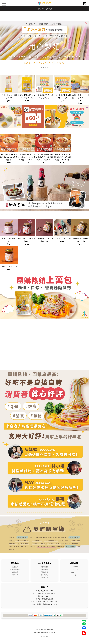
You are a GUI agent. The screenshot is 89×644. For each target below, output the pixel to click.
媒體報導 (15, 572)
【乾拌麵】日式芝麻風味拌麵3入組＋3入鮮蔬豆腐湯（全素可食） (27, 157)
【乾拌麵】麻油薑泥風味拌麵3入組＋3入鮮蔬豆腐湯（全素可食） (62, 157)
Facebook (74, 567)
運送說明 (45, 572)
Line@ (74, 575)
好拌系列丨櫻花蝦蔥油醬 (9, 240)
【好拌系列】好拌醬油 (62, 239)
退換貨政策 (44, 570)
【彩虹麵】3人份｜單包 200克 (9, 96)
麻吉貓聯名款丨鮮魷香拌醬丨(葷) (45, 240)
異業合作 (15, 575)
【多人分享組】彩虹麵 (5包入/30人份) (62, 96)
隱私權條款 (44, 575)
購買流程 (45, 567)
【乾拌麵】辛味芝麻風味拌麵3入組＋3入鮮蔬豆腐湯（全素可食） (44, 157)
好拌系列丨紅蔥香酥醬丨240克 (27, 240)
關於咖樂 (15, 567)
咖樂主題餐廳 (15, 570)
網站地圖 (46, 637)
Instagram (74, 570)
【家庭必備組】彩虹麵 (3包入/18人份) (45, 96)
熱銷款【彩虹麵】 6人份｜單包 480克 (27, 96)
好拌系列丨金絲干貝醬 (9, 266)
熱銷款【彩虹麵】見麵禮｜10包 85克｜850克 (80, 98)
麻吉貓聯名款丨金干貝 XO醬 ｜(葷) (80, 240)
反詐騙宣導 (44, 578)
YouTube (74, 572)
